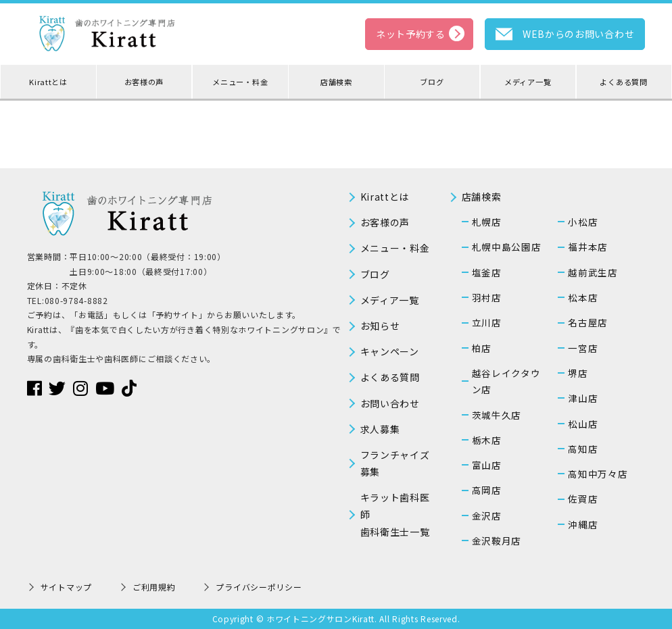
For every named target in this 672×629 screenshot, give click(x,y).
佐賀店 (583, 499)
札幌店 (487, 222)
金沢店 (487, 515)
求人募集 (380, 429)
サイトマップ (66, 587)
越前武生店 (593, 272)
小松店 (583, 222)
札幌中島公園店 (507, 247)
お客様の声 (144, 82)
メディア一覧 (528, 82)
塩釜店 (487, 272)
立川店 (487, 322)
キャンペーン (390, 351)
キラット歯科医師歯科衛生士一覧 (395, 514)
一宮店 (583, 348)
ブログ (432, 82)
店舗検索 (336, 82)
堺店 (578, 373)
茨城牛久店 (497, 415)
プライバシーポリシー (259, 587)
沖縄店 (583, 524)
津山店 (583, 398)
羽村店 (487, 297)
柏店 (482, 348)
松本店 (583, 297)
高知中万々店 (598, 474)
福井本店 (588, 247)
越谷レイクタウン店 (506, 381)
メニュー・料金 (240, 82)
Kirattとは (48, 82)
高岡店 (487, 490)
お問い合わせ (390, 403)
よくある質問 (623, 82)
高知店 (583, 449)
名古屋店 (588, 322)
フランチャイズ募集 (395, 463)
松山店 (583, 424)
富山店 (487, 465)
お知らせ (380, 326)
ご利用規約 (154, 587)
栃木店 (487, 440)
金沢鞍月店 (497, 540)
